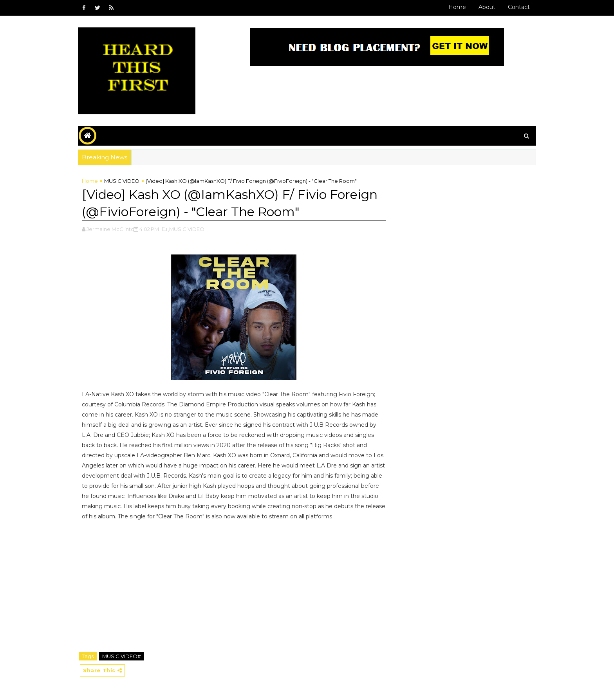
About (487, 7)
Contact (519, 7)
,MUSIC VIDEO (186, 229)
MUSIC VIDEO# (122, 656)
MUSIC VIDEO (122, 181)
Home (457, 7)
